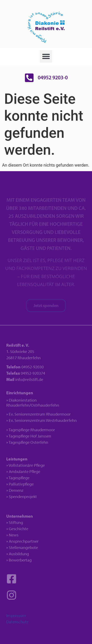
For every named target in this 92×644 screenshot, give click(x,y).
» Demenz (15, 492)
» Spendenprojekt (22, 498)
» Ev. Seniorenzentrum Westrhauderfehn (41, 422)
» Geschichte (17, 530)
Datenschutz (17, 623)
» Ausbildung (18, 555)
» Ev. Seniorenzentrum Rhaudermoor (38, 416)
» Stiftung (15, 524)
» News (12, 536)
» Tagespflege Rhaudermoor (31, 431)
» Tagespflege (18, 479)
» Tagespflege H (20, 438)
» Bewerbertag (19, 562)
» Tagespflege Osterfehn (27, 444)
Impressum (16, 617)
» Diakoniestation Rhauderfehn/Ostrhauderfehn (33, 404)
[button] (46, 56)
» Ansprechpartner (22, 543)
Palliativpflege (21, 486)
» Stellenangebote (22, 549)
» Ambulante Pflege (23, 473)
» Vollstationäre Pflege (26, 467)
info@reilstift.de (29, 381)
